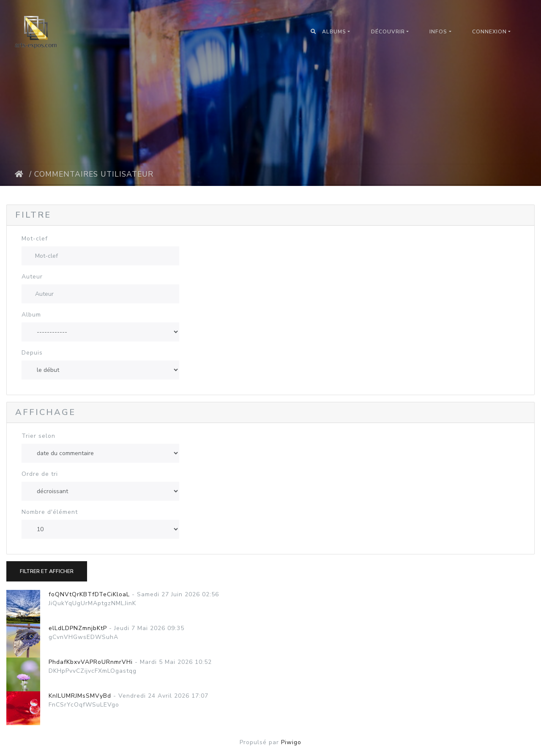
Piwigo (291, 742)
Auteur (32, 277)
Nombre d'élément (50, 512)
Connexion (489, 32)
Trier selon (38, 436)
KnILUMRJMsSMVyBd (80, 696)
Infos (438, 32)
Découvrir (388, 32)
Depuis (32, 353)
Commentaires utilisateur (94, 174)
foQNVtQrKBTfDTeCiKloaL (89, 594)
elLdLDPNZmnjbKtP (78, 628)
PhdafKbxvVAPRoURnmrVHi (91, 662)
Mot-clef (35, 239)
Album (31, 315)
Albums (334, 32)
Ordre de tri (40, 474)
